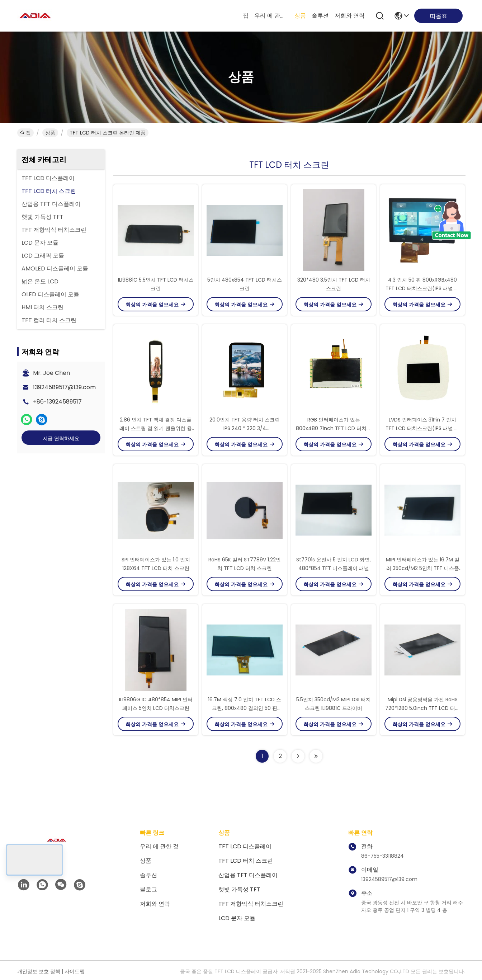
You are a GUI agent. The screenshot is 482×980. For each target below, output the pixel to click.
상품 (300, 16)
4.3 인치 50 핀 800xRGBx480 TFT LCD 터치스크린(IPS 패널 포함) (422, 288)
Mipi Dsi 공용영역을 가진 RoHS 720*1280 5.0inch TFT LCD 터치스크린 (423, 708)
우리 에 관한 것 (271, 16)
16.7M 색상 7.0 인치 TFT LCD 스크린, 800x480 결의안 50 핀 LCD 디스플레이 (245, 708)
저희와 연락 (350, 16)
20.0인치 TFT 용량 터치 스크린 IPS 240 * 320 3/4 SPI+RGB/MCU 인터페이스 (245, 428)
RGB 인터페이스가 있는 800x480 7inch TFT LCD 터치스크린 (334, 428)
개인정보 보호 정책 (39, 971)
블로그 (148, 889)
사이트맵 (75, 971)
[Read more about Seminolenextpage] (298, 756)
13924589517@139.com (64, 387)
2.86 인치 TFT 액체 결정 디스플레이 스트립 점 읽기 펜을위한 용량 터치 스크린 (156, 428)
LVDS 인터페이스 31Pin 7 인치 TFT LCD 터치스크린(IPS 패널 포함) (422, 428)
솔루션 (320, 16)
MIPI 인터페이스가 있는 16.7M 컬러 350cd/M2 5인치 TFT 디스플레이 (423, 568)
